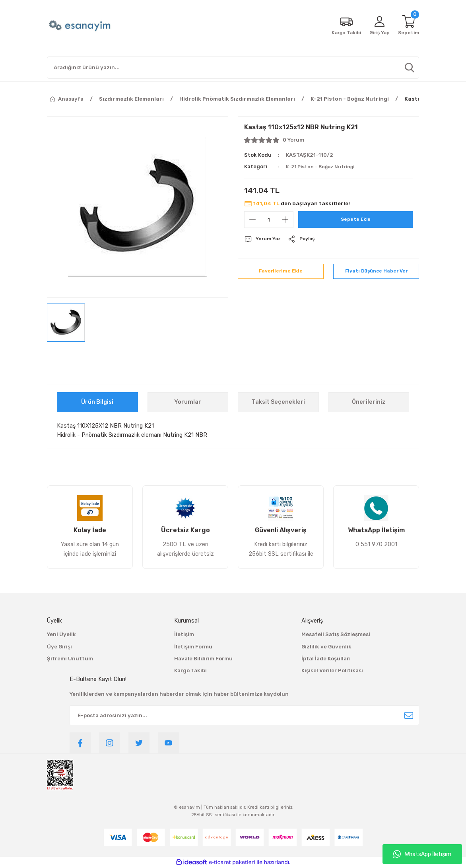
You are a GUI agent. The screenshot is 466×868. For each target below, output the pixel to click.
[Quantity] (269, 220)
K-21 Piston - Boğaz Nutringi (324, 166)
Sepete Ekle (356, 219)
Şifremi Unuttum (70, 659)
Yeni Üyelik (61, 634)
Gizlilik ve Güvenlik (326, 647)
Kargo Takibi (190, 670)
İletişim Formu (193, 647)
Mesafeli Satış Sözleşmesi (336, 634)
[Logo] (81, 26)
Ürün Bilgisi (97, 402)
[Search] (233, 68)
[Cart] (408, 26)
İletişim (184, 634)
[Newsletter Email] (244, 715)
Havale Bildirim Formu (203, 659)
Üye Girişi (59, 647)
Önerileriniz (369, 402)
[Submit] (409, 715)
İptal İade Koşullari (326, 659)
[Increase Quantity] (285, 220)
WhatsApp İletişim (422, 854)
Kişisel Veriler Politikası (332, 670)
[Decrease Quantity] (252, 220)
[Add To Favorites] (281, 273)
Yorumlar (188, 402)
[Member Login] (377, 26)
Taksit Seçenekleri (278, 402)
